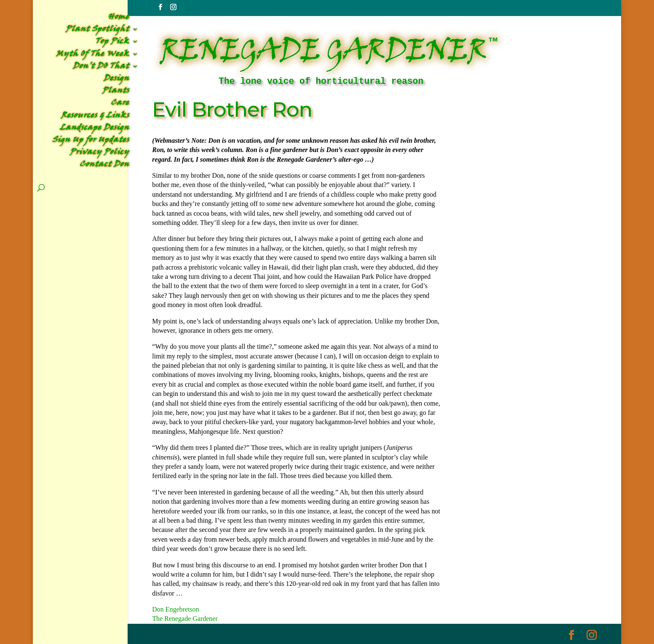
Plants (116, 92)
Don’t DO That (101, 68)
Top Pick (112, 43)
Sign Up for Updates (91, 141)
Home (119, 18)
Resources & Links (95, 117)
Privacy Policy (100, 154)
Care (120, 104)
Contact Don (104, 166)
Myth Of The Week (93, 55)
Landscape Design (95, 129)
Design (116, 80)
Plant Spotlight (97, 31)
